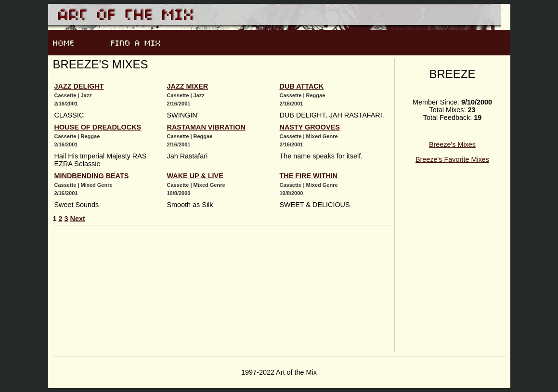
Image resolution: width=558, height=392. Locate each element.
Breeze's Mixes (452, 144)
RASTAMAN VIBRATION (206, 127)
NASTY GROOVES (310, 127)
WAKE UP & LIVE (195, 176)
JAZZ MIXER (188, 86)
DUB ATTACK (302, 86)
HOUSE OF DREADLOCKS (98, 127)
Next (78, 219)
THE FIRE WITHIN (309, 176)
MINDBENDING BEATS (92, 176)
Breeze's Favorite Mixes (452, 159)
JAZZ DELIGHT (79, 86)
